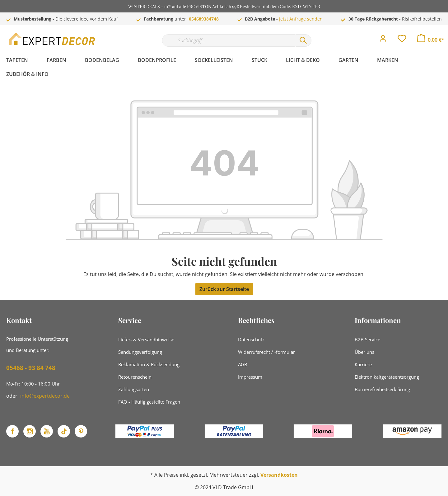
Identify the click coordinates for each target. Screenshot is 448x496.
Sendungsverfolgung (140, 352)
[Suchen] (303, 40)
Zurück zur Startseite (224, 289)
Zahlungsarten (134, 389)
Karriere (363, 364)
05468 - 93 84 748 (31, 368)
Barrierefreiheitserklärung (382, 389)
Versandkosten (279, 475)
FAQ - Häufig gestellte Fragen (149, 402)
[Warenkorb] (431, 40)
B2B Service (367, 339)
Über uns (364, 352)
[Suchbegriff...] (229, 40)
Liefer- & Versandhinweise (146, 339)
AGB (243, 364)
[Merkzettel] (402, 40)
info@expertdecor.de (45, 396)
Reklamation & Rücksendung (149, 364)
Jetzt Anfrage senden (301, 19)
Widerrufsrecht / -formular (266, 352)
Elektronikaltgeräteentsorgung (387, 377)
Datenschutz (251, 339)
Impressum (250, 377)
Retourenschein (135, 377)
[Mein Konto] (383, 40)
